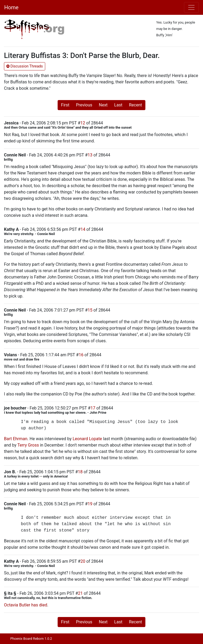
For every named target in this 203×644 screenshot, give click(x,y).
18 (80, 472)
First (65, 105)
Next (103, 105)
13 (90, 155)
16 (81, 355)
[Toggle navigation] (191, 7)
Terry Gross (28, 445)
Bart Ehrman (16, 439)
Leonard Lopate (87, 439)
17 (93, 408)
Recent (135, 105)
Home (11, 7)
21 (80, 593)
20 (83, 561)
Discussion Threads (25, 66)
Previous (84, 105)
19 (90, 504)
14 (83, 229)
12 (83, 123)
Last (118, 105)
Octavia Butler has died (26, 605)
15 (90, 310)
